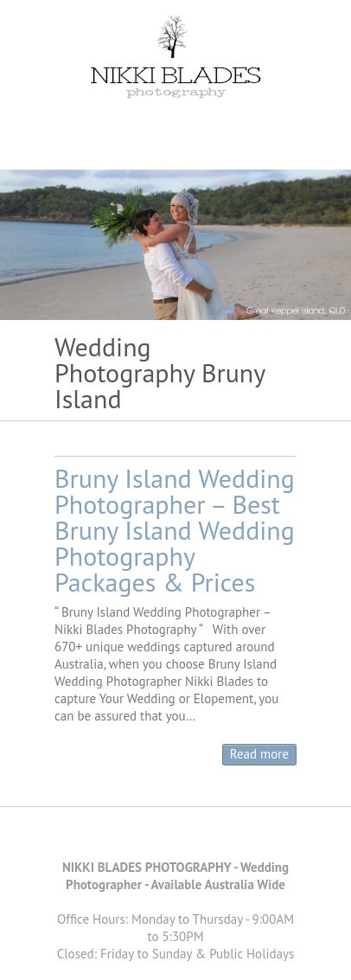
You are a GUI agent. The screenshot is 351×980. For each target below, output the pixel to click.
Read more (259, 754)
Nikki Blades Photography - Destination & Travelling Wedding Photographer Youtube (188, 837)
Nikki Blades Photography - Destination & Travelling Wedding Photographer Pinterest (163, 837)
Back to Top (327, 956)
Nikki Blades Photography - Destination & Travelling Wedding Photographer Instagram (214, 837)
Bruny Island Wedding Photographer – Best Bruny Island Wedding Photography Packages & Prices (175, 530)
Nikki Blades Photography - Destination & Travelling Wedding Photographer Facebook (137, 837)
